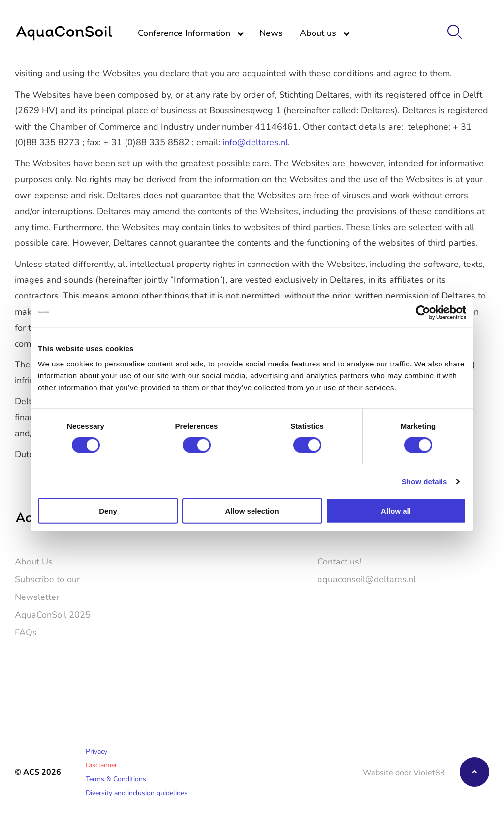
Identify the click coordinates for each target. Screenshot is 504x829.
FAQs (26, 632)
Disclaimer (101, 765)
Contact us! (339, 561)
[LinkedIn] (482, 659)
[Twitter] (454, 659)
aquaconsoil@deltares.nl (367, 579)
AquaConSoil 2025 (53, 614)
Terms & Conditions (116, 779)
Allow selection (252, 511)
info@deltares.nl (255, 142)
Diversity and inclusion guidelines (137, 792)
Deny (108, 511)
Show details (425, 481)
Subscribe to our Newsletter (47, 588)
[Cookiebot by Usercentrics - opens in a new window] (423, 312)
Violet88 (429, 772)
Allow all (396, 511)
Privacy (96, 751)
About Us (34, 561)
